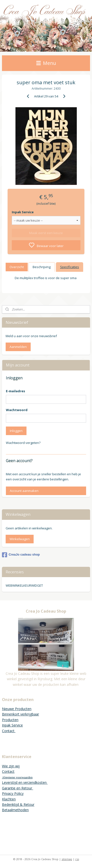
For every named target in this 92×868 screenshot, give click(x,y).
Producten (10, 720)
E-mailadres (15, 391)
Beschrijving (42, 267)
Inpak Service (23, 212)
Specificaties (70, 267)
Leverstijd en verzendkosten (25, 782)
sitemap (67, 859)
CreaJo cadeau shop (21, 555)
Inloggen (16, 431)
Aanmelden (18, 347)
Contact (9, 731)
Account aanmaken (24, 491)
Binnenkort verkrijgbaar (20, 714)
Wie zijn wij (11, 766)
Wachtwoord (17, 410)
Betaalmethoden (15, 810)
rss (77, 859)
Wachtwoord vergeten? (23, 443)
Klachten (9, 799)
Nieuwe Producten (17, 709)
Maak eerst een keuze (46, 233)
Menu (46, 63)
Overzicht (17, 267)
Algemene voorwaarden (17, 777)
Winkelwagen (20, 539)
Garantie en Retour (18, 788)
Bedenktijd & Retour (18, 804)
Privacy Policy (13, 793)
